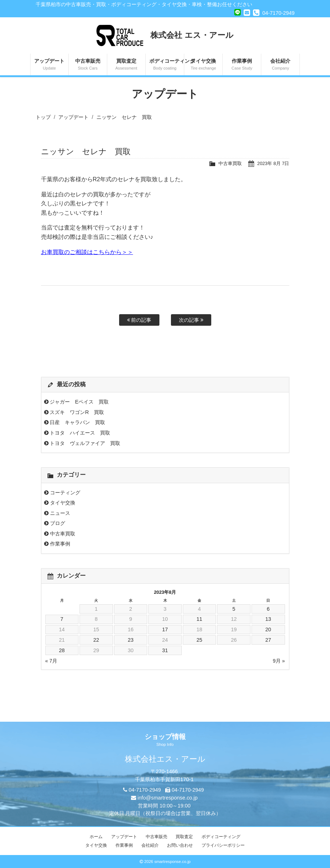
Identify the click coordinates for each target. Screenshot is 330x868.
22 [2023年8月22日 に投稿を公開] (96, 640)
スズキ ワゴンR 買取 (77, 412)
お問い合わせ (180, 845)
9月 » (279, 661)
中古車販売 (88, 65)
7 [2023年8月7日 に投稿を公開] (62, 619)
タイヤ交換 (203, 65)
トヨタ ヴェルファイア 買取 (85, 443)
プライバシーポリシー (223, 845)
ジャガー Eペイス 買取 (79, 402)
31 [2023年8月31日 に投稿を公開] (165, 650)
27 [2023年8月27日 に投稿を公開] (268, 640)
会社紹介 (280, 65)
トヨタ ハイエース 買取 (80, 433)
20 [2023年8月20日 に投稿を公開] (268, 629)
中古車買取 (230, 163)
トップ (43, 117)
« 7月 (51, 661)
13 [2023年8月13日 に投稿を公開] (268, 619)
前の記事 (139, 320)
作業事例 (242, 65)
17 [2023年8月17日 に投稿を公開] (165, 629)
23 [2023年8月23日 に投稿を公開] (131, 640)
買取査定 (126, 65)
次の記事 (191, 320)
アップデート (49, 65)
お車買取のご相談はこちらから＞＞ (87, 252)
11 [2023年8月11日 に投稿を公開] (199, 619)
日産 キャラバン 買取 (77, 422)
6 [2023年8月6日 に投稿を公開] (268, 609)
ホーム (96, 837)
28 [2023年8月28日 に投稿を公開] (62, 650)
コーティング (65, 493)
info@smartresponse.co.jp (168, 798)
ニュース (60, 513)
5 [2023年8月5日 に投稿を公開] (234, 609)
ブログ (58, 523)
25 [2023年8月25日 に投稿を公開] (199, 640)
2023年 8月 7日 (273, 163)
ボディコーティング (167, 65)
